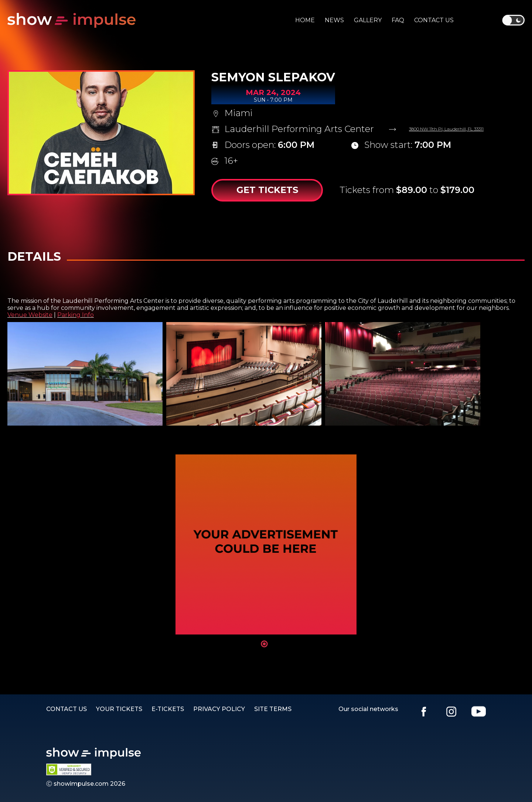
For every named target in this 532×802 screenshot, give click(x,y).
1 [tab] (264, 644)
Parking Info (76, 315)
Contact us (434, 20)
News (334, 20)
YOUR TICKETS (119, 709)
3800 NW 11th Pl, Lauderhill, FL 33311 (446, 129)
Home (305, 20)
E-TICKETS (168, 709)
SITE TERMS (273, 709)
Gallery (368, 20)
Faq (398, 20)
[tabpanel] (266, 544)
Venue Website (30, 315)
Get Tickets (267, 190)
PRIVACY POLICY (219, 709)
